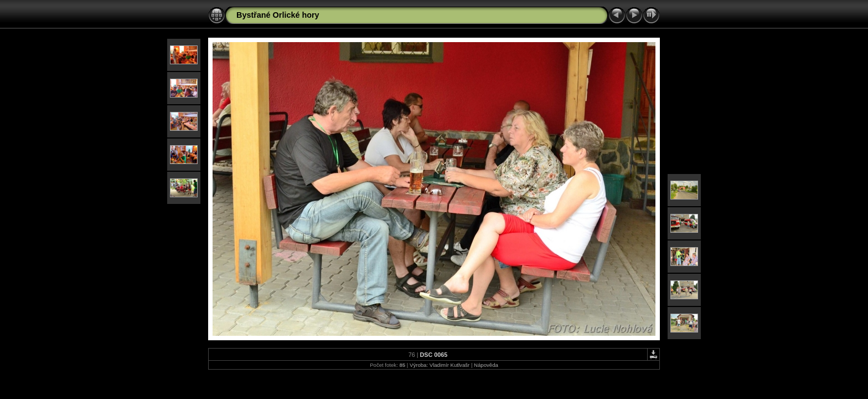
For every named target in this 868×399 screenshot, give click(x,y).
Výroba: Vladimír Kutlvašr (440, 365)
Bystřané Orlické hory (278, 15)
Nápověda (486, 365)
